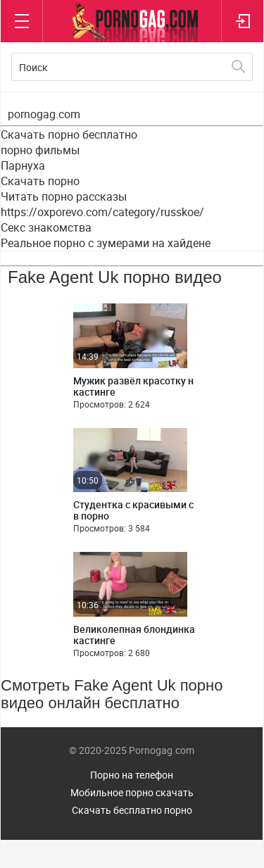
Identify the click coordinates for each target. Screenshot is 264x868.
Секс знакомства (46, 227)
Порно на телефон (132, 775)
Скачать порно (40, 181)
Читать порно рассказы (64, 196)
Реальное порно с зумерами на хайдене (106, 243)
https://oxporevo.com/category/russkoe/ (102, 212)
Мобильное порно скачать (132, 792)
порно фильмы (40, 150)
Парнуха (23, 165)
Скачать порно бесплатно (69, 134)
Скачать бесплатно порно (132, 810)
